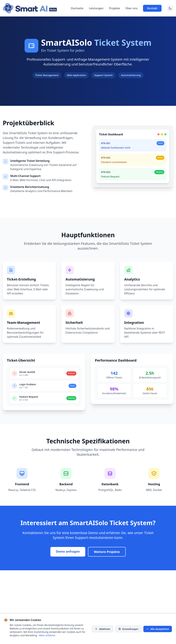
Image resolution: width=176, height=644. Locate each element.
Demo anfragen (68, 551)
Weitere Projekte (107, 552)
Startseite (77, 8)
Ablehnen (103, 629)
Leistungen (96, 8)
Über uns (131, 8)
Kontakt (152, 8)
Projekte (114, 8)
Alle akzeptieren (158, 629)
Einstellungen (128, 629)
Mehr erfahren (47, 635)
